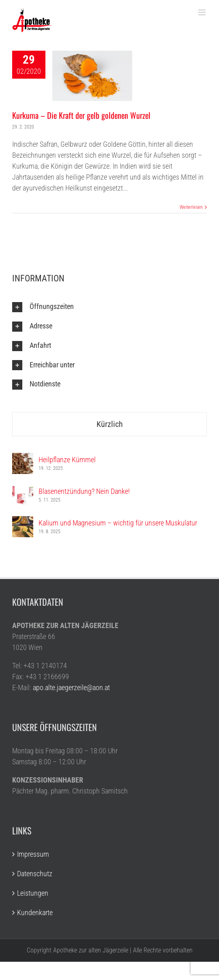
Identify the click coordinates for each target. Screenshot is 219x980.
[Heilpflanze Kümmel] (23, 458)
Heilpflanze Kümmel (67, 460)
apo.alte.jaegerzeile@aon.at (71, 687)
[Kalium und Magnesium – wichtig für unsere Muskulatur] (23, 522)
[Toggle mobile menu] (203, 12)
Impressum (33, 854)
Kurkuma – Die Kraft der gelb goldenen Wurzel (81, 115)
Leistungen (33, 893)
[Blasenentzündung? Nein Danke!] (23, 490)
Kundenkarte (35, 912)
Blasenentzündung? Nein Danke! (84, 491)
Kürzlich (110, 424)
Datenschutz (35, 874)
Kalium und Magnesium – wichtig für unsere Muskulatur (118, 523)
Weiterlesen (191, 207)
